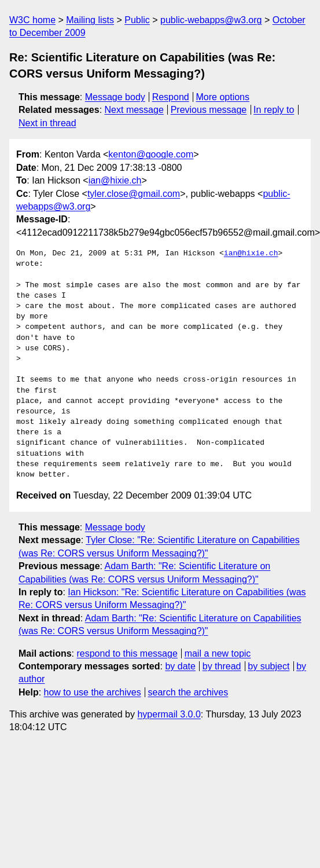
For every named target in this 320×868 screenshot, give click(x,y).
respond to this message (127, 653)
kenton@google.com (151, 154)
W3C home (32, 20)
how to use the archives (93, 692)
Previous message (209, 110)
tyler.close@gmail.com (134, 194)
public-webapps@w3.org (211, 20)
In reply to (274, 110)
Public (137, 20)
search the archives (188, 692)
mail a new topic (218, 653)
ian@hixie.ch (115, 180)
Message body (115, 97)
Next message (134, 110)
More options (223, 97)
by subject (268, 666)
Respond (171, 97)
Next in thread (47, 123)
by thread (222, 666)
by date (180, 666)
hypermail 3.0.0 (169, 714)
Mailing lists (90, 20)
